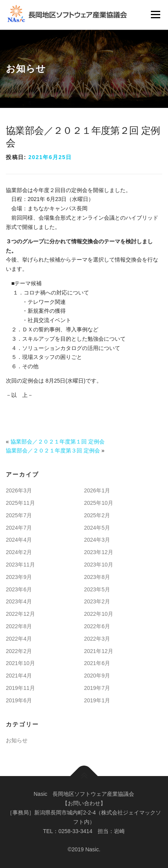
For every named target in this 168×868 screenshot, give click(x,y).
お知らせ (17, 740)
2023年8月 (97, 577)
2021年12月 (99, 651)
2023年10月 (99, 565)
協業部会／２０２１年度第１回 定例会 (58, 442)
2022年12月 (20, 614)
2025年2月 (97, 515)
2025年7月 (19, 515)
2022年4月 (19, 639)
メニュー (155, 14)
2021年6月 (97, 663)
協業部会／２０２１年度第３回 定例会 (53, 450)
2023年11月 (20, 565)
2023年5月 (97, 589)
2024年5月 (97, 528)
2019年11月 (20, 688)
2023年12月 (99, 552)
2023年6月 (19, 589)
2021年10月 (20, 663)
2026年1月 (97, 490)
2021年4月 (19, 676)
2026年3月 (19, 490)
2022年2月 (19, 651)
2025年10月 (99, 503)
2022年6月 (97, 626)
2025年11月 (20, 503)
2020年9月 (97, 676)
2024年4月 (19, 540)
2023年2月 (97, 601)
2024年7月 (19, 528)
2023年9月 (19, 577)
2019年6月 (19, 700)
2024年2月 (19, 552)
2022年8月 (19, 626)
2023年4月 (19, 601)
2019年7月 (97, 688)
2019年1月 (97, 700)
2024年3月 (97, 540)
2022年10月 (99, 614)
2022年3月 (97, 639)
